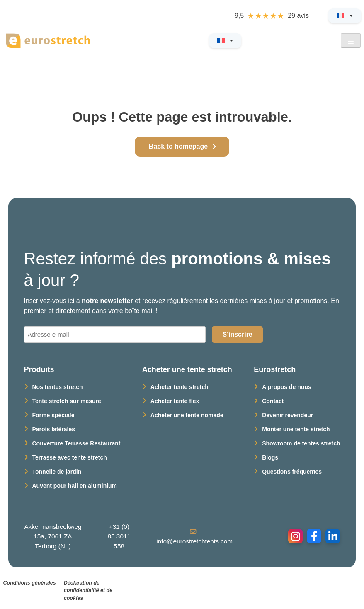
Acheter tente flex (175, 401)
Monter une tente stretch (296, 429)
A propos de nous (286, 387)
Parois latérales (54, 429)
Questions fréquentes (292, 472)
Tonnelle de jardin (57, 472)
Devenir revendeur (288, 415)
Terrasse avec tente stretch (70, 457)
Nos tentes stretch (58, 387)
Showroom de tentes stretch (301, 443)
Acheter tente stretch (180, 387)
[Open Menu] (351, 40)
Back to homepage (178, 146)
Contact (273, 401)
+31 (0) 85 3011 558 (119, 536)
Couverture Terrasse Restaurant (76, 443)
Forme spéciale (53, 415)
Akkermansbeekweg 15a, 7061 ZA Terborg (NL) (53, 536)
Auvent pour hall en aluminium (75, 486)
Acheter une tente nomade (187, 415)
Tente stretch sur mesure (67, 401)
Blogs (270, 457)
